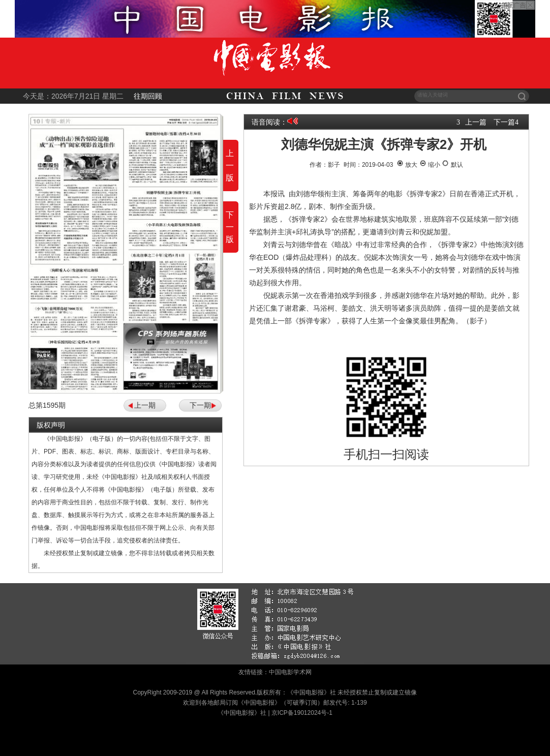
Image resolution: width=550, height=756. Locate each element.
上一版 (230, 165)
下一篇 (504, 122)
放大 (407, 165)
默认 (452, 165)
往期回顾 (148, 96)
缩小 (430, 165)
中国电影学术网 (290, 672)
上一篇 (476, 122)
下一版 (230, 227)
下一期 (200, 405)
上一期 (145, 405)
